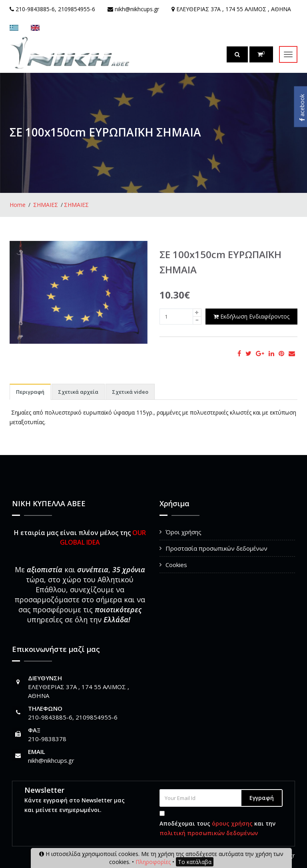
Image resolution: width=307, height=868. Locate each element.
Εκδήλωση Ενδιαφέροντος (251, 316)
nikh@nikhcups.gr (51, 760)
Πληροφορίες (153, 862)
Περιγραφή (30, 392)
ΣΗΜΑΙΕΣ (46, 205)
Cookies (176, 565)
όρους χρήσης (232, 823)
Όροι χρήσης (183, 532)
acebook (302, 108)
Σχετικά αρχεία (78, 392)
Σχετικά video (130, 392)
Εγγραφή (262, 798)
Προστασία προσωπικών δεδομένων (216, 548)
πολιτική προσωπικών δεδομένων (209, 833)
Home (18, 205)
